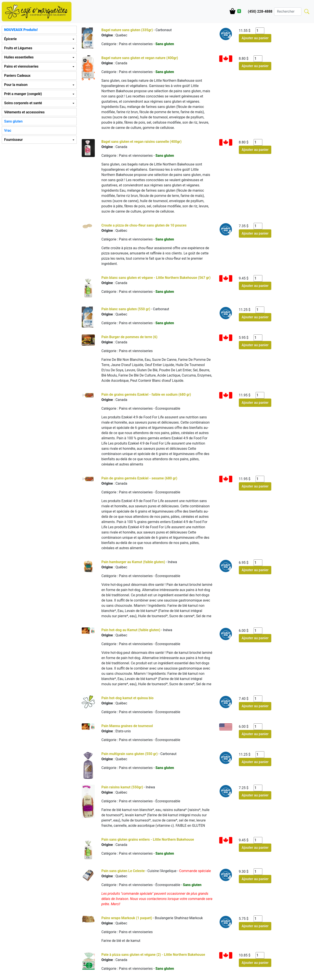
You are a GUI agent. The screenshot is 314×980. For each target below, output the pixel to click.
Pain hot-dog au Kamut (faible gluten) (131, 630)
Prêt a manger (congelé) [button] (23, 94)
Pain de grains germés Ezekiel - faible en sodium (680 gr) (146, 395)
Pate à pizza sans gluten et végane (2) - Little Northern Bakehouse (153, 955)
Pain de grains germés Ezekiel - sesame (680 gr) (139, 478)
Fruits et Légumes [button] (18, 48)
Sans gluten (13, 121)
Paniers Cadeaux (17, 76)
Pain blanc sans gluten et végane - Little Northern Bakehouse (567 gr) (156, 278)
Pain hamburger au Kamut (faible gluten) (134, 562)
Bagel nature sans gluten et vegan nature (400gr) (140, 58)
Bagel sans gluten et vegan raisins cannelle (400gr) (141, 142)
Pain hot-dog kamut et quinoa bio (127, 698)
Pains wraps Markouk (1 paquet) (127, 918)
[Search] (288, 12)
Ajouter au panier (255, 38)
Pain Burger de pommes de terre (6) (129, 337)
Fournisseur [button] (13, 140)
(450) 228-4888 (260, 11)
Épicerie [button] (10, 39)
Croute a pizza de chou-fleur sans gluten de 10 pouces (144, 225)
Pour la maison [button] (16, 85)
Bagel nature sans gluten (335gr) (127, 30)
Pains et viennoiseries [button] (21, 66)
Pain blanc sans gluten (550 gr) (126, 309)
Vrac (8, 130)
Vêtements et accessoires (24, 112)
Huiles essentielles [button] (19, 57)
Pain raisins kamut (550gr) (122, 787)
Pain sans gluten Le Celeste (123, 871)
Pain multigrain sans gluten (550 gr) (129, 754)
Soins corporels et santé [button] (23, 103)
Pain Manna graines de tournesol (127, 726)
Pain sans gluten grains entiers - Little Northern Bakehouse (148, 839)
